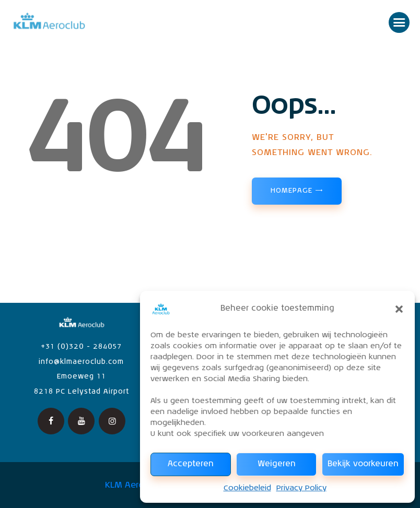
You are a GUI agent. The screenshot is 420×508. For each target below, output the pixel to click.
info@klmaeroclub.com (81, 362)
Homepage (291, 191)
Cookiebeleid (247, 488)
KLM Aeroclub (133, 486)
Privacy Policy (301, 488)
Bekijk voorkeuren (363, 464)
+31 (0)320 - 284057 (81, 347)
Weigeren (277, 464)
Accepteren (191, 464)
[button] (399, 309)
